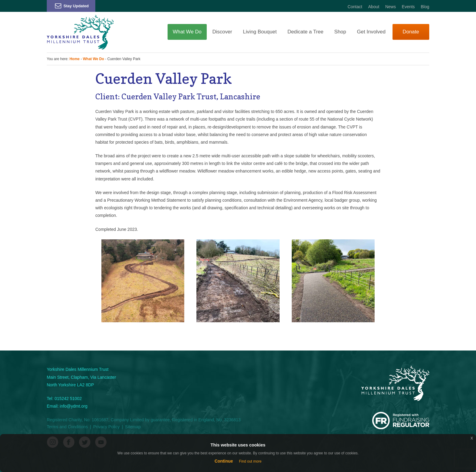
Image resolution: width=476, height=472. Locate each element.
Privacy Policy (106, 427)
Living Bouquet (260, 32)
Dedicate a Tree (305, 32)
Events (408, 7)
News (391, 7)
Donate (411, 32)
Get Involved (371, 32)
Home (75, 59)
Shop (340, 32)
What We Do (187, 32)
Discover (222, 32)
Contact (355, 7)
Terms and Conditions (67, 427)
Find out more (250, 461)
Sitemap (133, 427)
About (374, 7)
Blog (425, 7)
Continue (224, 461)
